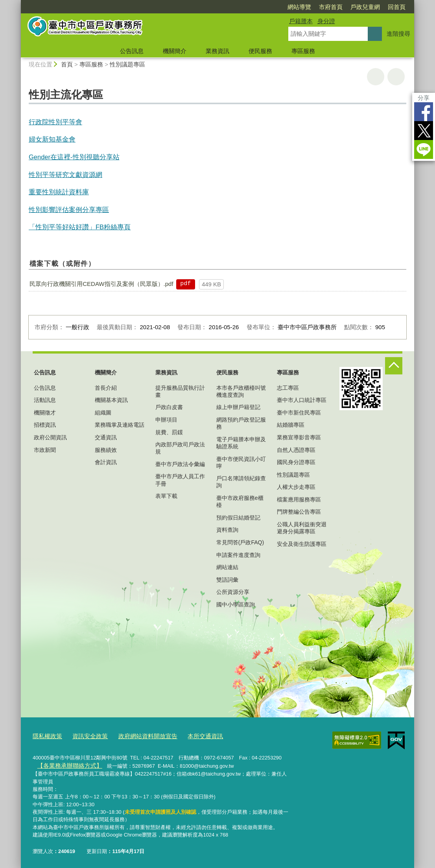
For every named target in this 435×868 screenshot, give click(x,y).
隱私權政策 (45, 735)
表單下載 (166, 496)
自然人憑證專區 (296, 450)
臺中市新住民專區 (299, 413)
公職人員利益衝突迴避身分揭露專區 (302, 528)
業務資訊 (217, 51)
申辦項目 (166, 420)
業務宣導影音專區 (299, 437)
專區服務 (303, 51)
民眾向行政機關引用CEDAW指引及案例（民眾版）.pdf (101, 284)
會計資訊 (106, 462)
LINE (424, 149)
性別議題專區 (127, 64)
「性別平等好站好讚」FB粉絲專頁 (80, 227)
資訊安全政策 (84, 735)
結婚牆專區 (291, 425)
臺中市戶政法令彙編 (180, 464)
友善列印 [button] (376, 77)
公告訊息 (132, 51)
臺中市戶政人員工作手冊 (180, 480)
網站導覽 (299, 7)
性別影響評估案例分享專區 (69, 210)
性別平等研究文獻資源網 (65, 175)
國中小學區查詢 (236, 604)
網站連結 (227, 567)
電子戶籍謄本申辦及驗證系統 (241, 443)
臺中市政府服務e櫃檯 (240, 501)
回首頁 (397, 7)
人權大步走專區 (296, 487)
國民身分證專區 (296, 462)
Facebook (424, 112)
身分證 (326, 21)
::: (18, 3)
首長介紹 (106, 388)
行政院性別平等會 (55, 122)
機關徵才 (45, 413)
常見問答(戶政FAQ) (240, 542)
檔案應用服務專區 (299, 499)
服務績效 (106, 450)
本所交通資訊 (186, 735)
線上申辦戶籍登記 (238, 407)
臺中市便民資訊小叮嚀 (241, 463)
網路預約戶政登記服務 (241, 423)
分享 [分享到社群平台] (424, 98)
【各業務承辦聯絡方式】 (65, 764)
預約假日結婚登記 (238, 518)
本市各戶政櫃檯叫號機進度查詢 (241, 391)
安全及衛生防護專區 (302, 544)
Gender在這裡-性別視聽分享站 (74, 157)
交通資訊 (106, 437)
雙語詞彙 (227, 580)
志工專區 (288, 388)
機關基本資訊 (111, 400)
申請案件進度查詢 (238, 555)
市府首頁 (331, 7)
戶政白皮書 (169, 407)
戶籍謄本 (301, 21)
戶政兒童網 (365, 7)
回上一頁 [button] (396, 77)
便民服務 (260, 51)
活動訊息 (45, 400)
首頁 (67, 64)
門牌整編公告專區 (299, 512)
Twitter (424, 131)
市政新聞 (45, 450)
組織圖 (103, 413)
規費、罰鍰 (169, 432)
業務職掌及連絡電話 (120, 425)
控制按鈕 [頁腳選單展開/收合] (394, 366)
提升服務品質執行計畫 (180, 391)
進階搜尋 (398, 34)
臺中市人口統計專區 (302, 400)
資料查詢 (227, 530)
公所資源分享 (233, 592)
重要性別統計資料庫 (59, 192)
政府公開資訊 (50, 437)
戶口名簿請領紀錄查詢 (241, 482)
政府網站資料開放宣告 (135, 735)
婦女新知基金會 (52, 139)
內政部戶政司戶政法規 (180, 448)
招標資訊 (45, 425)
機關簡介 (175, 51)
